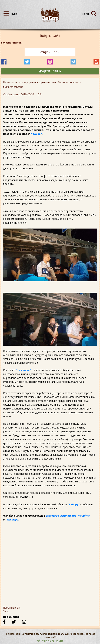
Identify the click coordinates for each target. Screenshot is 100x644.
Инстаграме (68, 516)
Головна (6, 43)
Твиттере (12, 520)
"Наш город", (24, 370)
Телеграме (52, 516)
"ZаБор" (36, 134)
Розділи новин (50, 52)
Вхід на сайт (50, 36)
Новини (18, 43)
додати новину (50, 71)
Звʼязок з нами (50, 641)
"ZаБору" (74, 504)
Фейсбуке (84, 516)
